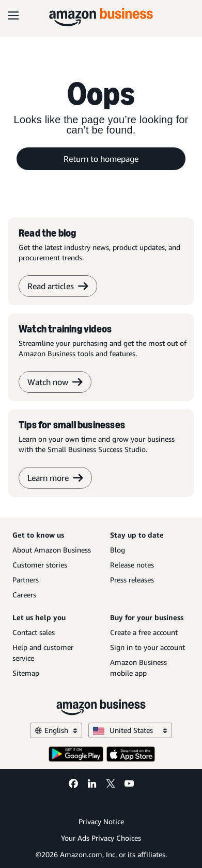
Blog (118, 550)
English (56, 730)
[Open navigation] (13, 15)
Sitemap (26, 673)
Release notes (132, 565)
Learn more (55, 478)
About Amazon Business (52, 550)
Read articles (58, 286)
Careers (24, 595)
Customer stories (40, 565)
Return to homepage (101, 159)
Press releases (132, 580)
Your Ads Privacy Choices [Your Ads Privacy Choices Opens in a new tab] (101, 838)
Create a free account (144, 632)
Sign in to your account (147, 647)
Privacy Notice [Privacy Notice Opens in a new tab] (101, 821)
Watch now (55, 382)
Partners (26, 580)
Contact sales (34, 632)
